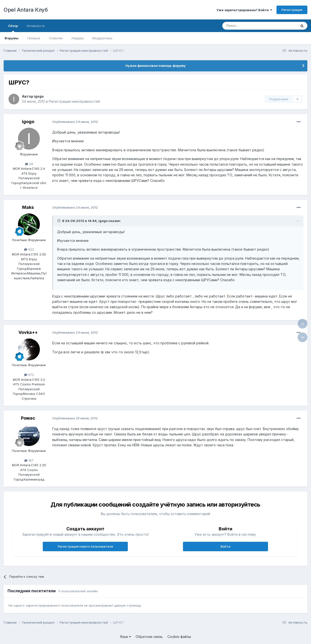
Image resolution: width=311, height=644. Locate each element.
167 (29, 460)
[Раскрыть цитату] (59, 221)
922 (29, 249)
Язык (125, 637)
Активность (36, 26)
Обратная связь (149, 637)
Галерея (34, 38)
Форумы (11, 38)
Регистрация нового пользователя (85, 546)
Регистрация (292, 10)
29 (29, 164)
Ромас (28, 418)
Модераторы (102, 38)
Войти (225, 546)
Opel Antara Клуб (26, 10)
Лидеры (77, 38)
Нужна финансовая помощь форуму (155, 66)
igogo (39, 96)
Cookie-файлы (179, 637)
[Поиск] (248, 26)
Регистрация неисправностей (74, 101)
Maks (28, 207)
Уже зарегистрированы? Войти (244, 10)
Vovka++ (28, 332)
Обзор (13, 28)
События (56, 38)
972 (29, 375)
